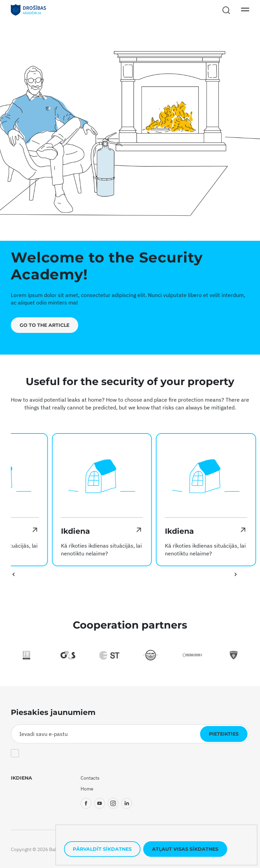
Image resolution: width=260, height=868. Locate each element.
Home (87, 789)
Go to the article (45, 325)
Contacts (90, 778)
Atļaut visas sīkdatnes (185, 849)
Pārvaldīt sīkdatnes (102, 849)
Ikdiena (21, 778)
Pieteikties (224, 734)
